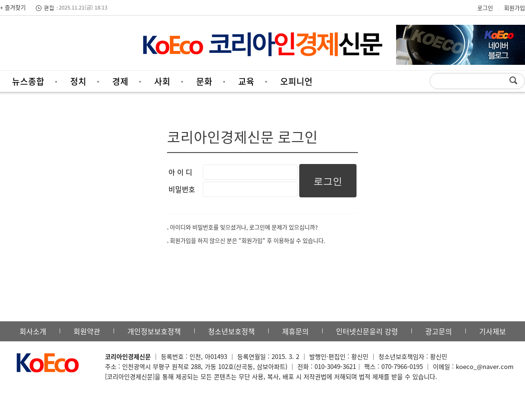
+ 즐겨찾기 (13, 8)
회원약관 (87, 331)
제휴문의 (295, 331)
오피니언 (296, 81)
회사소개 (33, 331)
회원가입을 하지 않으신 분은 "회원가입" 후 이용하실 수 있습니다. (247, 241)
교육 (246, 81)
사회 (162, 81)
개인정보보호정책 (154, 331)
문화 (204, 81)
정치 (78, 81)
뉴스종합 (28, 81)
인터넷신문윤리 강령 (367, 331)
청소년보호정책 (231, 331)
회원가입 (514, 8)
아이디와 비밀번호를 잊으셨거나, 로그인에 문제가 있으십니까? (244, 227)
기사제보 (493, 331)
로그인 (485, 8)
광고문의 (439, 331)
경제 (120, 81)
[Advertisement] (64, 45)
